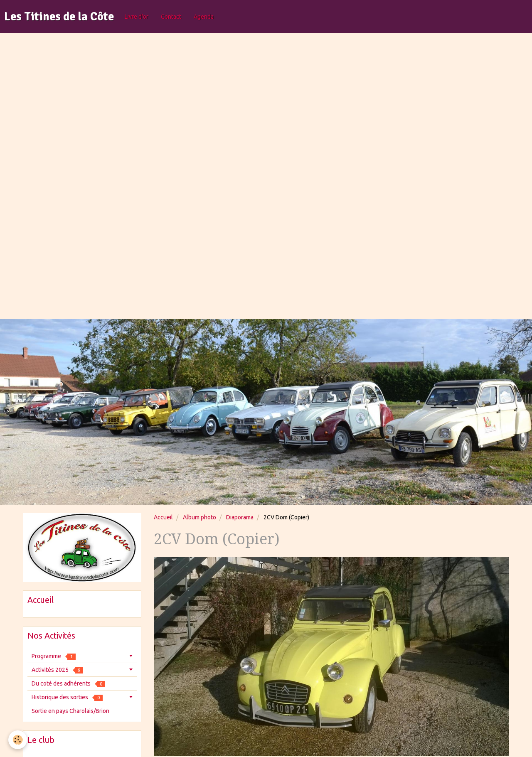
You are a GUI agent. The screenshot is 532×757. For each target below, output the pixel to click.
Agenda (204, 17)
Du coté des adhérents (68, 684)
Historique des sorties (67, 697)
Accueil (163, 517)
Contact (171, 17)
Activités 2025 (57, 670)
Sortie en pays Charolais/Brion (70, 711)
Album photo (199, 517)
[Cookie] (18, 740)
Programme (54, 656)
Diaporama (240, 517)
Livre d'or (137, 17)
